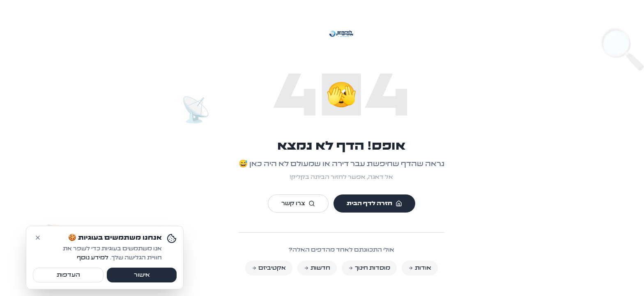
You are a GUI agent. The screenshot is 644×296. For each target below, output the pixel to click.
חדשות (298, 268)
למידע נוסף (73, 292)
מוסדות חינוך (350, 268)
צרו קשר (279, 203)
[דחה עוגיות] (18, 272)
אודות (400, 268)
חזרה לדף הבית (355, 203)
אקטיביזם (250, 268)
